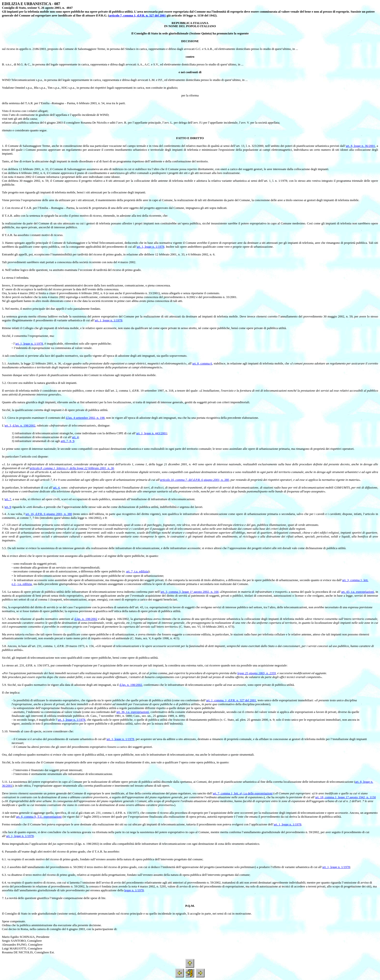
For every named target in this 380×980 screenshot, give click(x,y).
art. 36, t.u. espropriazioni (133, 712)
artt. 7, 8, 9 (67, 441)
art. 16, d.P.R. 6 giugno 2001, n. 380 (49, 514)
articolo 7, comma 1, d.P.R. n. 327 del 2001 (137, 15)
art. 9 (8, 507)
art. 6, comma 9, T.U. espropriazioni (39, 817)
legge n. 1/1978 (134, 890)
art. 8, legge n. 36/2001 (360, 146)
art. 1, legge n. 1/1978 (150, 247)
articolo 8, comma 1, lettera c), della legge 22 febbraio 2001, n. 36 (72, 468)
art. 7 (8, 499)
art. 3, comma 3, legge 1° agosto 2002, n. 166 (190, 592)
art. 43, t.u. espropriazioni (358, 592)
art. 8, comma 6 (202, 363)
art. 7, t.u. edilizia (137, 571)
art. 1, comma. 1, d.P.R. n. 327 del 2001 (231, 700)
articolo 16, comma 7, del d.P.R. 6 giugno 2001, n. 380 (194, 480)
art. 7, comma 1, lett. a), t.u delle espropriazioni (243, 793)
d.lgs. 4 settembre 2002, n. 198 (85, 418)
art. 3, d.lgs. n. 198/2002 (20, 425)
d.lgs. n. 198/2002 (86, 619)
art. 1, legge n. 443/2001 (152, 433)
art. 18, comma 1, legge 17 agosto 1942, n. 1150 (346, 797)
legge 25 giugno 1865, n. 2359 (257, 673)
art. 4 (75, 437)
